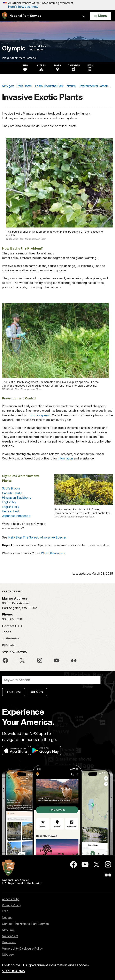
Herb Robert (10, 511)
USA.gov (8, 955)
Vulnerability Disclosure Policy (22, 948)
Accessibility (10, 899)
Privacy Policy (12, 905)
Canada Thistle (12, 493)
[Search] (51, 680)
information (65, 458)
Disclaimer (9, 942)
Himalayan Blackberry (17, 498)
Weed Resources (53, 553)
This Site (14, 692)
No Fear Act (10, 936)
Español (9, 645)
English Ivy (9, 502)
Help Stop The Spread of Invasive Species (38, 537)
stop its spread (40, 415)
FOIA (5, 911)
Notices (7, 918)
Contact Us (11, 626)
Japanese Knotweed (16, 516)
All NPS (37, 692)
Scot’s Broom (11, 488)
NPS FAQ (8, 930)
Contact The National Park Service (25, 924)
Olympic (14, 48)
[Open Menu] (101, 16)
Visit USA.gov (14, 971)
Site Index (11, 638)
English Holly (11, 507)
